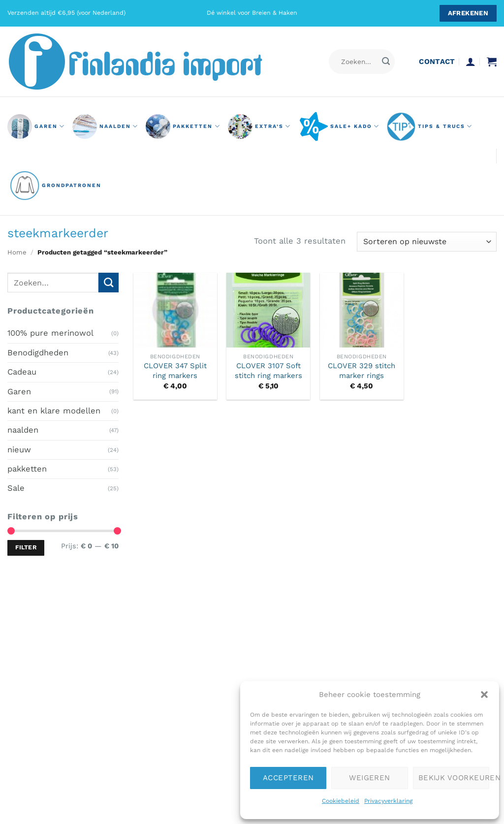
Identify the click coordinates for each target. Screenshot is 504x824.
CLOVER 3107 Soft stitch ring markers (268, 370)
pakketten (183, 127)
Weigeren (370, 778)
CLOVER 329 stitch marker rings (362, 370)
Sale (16, 488)
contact (437, 62)
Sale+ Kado (339, 127)
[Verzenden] (386, 62)
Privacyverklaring (388, 801)
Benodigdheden (38, 352)
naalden (105, 127)
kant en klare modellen (54, 411)
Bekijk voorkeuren (454, 778)
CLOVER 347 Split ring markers (175, 370)
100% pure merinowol (50, 333)
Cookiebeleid (341, 801)
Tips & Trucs (430, 127)
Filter (26, 547)
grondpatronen (56, 186)
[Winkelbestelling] (427, 242)
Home (17, 252)
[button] (484, 695)
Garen (19, 391)
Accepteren (288, 778)
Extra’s (259, 127)
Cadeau (22, 372)
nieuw (19, 449)
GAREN (36, 127)
